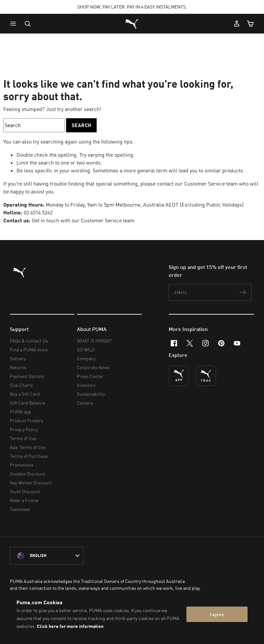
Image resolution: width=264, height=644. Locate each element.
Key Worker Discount (31, 483)
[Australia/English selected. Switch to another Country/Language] (47, 556)
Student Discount (27, 474)
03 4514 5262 (38, 212)
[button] (15, 24)
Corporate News (93, 367)
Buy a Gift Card (25, 394)
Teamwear (20, 509)
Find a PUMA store (29, 350)
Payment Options (27, 376)
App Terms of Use (28, 447)
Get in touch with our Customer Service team (83, 220)
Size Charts (21, 385)
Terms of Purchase (29, 456)
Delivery (18, 358)
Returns (18, 367)
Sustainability (91, 394)
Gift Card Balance (27, 403)
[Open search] (28, 24)
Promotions (22, 465)
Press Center (90, 376)
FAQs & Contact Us (29, 341)
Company (86, 358)
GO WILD (86, 350)
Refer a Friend (24, 500)
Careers (85, 403)
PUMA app (21, 412)
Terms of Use (23, 438)
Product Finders (26, 421)
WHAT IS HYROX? (94, 341)
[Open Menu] (15, 24)
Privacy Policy (24, 429)
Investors (86, 385)
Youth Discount (25, 491)
